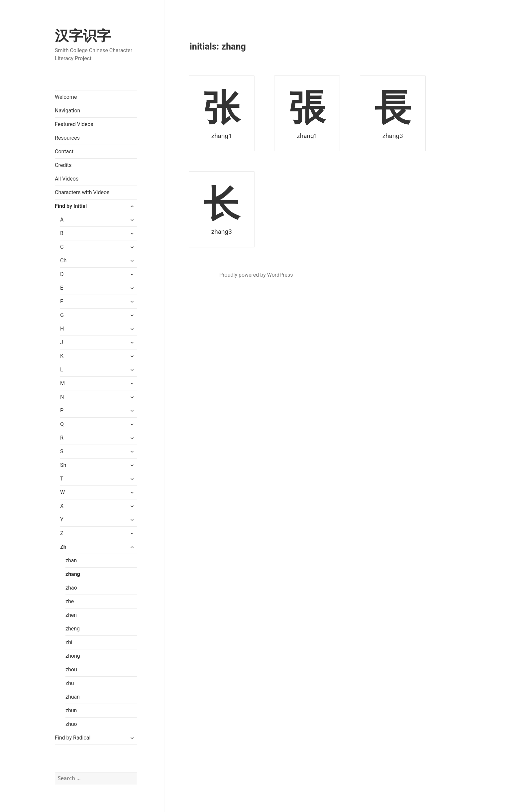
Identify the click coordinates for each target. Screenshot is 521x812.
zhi (69, 642)
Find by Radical (73, 738)
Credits (63, 165)
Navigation (67, 111)
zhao (71, 588)
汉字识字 (83, 36)
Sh (63, 465)
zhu (70, 683)
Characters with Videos (82, 192)
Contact (64, 151)
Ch (63, 261)
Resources (67, 138)
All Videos (67, 179)
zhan (71, 560)
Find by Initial (71, 206)
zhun (71, 710)
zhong (73, 656)
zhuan (73, 697)
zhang (73, 574)
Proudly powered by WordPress (256, 275)
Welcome (66, 97)
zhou (71, 670)
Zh (63, 547)
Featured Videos (74, 124)
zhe (70, 601)
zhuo (71, 724)
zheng (73, 629)
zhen (71, 615)
